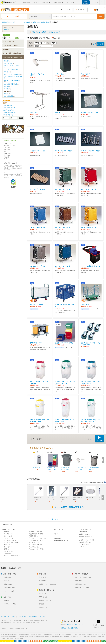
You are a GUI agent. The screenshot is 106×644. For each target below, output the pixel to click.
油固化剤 (7, 72)
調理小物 (7, 549)
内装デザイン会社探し (10, 588)
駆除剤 (7, 94)
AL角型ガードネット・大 (37, 151)
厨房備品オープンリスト (61, 541)
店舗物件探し (8, 577)
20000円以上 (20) (8, 115)
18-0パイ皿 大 (89, 498)
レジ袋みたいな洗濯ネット (94, 468)
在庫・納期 (7, 150)
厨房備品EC (43, 581)
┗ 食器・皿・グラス (35, 542)
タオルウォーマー (9, 538)
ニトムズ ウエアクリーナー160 (80, 468)
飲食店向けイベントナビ (82, 588)
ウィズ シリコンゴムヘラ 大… (52, 498)
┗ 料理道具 (6, 532)
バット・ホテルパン (10, 540)
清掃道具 (8, 86)
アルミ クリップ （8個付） (64, 151)
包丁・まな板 (8, 547)
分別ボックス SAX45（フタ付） (65, 343)
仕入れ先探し (43, 577)
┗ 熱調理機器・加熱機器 (36, 534)
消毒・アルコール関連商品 (13, 74)
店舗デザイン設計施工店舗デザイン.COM (48, 634)
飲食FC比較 (43, 593)
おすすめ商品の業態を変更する (68, 507)
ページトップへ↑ (53, 519)
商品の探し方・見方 (10, 146)
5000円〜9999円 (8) (8, 110)
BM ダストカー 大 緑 (63, 189)
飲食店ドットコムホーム (8, 616)
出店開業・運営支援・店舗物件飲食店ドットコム (25, 634)
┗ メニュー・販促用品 (35, 545)
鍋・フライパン (9, 534)
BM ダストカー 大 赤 (88, 189)
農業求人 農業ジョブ (96, 636)
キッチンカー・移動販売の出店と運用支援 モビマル (41, 636)
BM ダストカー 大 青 (37, 228)
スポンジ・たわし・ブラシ (12, 66)
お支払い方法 (8, 154)
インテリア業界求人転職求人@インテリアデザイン (90, 634)
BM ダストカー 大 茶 (63, 228)
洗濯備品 (6, 30)
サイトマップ (43, 616)
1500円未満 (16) (7, 105)
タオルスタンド (85, 74)
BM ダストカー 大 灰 (37, 266)
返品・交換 (7, 156)
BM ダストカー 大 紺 (63, 266)
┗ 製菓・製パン (33, 536)
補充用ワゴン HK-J (36, 343)
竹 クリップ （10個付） (37, 189)
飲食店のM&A (8, 584)
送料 (5, 152)
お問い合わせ (83, 546)
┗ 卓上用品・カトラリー (36, 540)
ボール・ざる (8, 545)
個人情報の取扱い (73, 628)
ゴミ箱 (7, 89)
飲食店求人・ (68, 634)
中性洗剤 (8, 61)
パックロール (85, 305)
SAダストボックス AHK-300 (64, 74)
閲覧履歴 (80, 10)
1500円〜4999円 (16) (9, 108)
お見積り (6, 158)
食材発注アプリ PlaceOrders (48, 584)
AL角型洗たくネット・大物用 (90, 112)
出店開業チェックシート (82, 584)
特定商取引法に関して (86, 537)
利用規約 (63, 628)
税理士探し (42, 604)
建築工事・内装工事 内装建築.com (63, 636)
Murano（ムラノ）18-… (37, 498)
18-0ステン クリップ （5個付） (91, 151)
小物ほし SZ (59, 112)
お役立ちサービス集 (45, 600)
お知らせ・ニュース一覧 (87, 540)
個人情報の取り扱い (85, 542)
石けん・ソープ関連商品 (12, 69)
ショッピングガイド (85, 529)
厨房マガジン (58, 539)
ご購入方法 (7, 148)
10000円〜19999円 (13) (9, 113)
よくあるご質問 (84, 544)
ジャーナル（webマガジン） (83, 577)
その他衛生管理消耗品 (12, 84)
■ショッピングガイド (10, 141)
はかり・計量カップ (10, 551)
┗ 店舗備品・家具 (34, 547)
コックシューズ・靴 (11, 46)
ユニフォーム (9, 42)
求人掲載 (6, 600)
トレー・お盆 (8, 536)
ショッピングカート (60, 529)
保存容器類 (7, 553)
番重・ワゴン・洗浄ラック (12, 555)
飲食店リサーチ (79, 581)
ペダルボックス (38, 468)
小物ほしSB (33, 112)
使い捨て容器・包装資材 (12, 53)
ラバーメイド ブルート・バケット (66, 468)
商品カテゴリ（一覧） (9, 529)
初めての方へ (65, 10)
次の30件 (100, 44)
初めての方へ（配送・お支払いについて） (47, 32)
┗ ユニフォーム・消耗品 (36, 549)
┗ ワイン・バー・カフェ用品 (37, 538)
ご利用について (8, 143)
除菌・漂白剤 (9, 63)
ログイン (56, 534)
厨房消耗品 (8, 49)
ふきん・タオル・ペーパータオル (13, 77)
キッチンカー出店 (9, 591)
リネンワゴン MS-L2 (36, 305)
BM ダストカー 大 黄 (88, 228)
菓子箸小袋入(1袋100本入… (77, 498)
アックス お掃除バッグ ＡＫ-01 (90, 266)
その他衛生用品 (10, 96)
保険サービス (43, 607)
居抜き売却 (7, 581)
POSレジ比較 (43, 597)
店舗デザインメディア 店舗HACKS (81, 636)
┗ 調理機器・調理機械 (35, 532)
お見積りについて (85, 534)
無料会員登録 (86, 2)
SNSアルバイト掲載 (10, 604)
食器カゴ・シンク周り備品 (12, 81)
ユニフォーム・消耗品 (13, 38)
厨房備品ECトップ (8, 525)
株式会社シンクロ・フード (75, 625)
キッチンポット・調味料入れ (13, 542)
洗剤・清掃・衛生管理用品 (13, 57)
